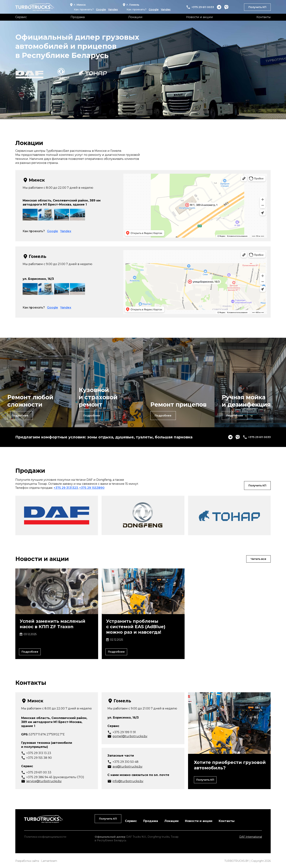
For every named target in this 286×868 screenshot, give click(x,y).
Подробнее (21, 415)
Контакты (264, 17)
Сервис (21, 17)
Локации (135, 17)
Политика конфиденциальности (45, 836)
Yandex (113, 9)
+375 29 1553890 (92, 487)
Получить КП (257, 7)
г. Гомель (131, 5)
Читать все (257, 558)
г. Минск (78, 5)
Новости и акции (200, 17)
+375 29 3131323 (66, 487)
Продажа (78, 17)
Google (101, 9)
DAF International (251, 836)
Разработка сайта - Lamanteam (36, 860)
